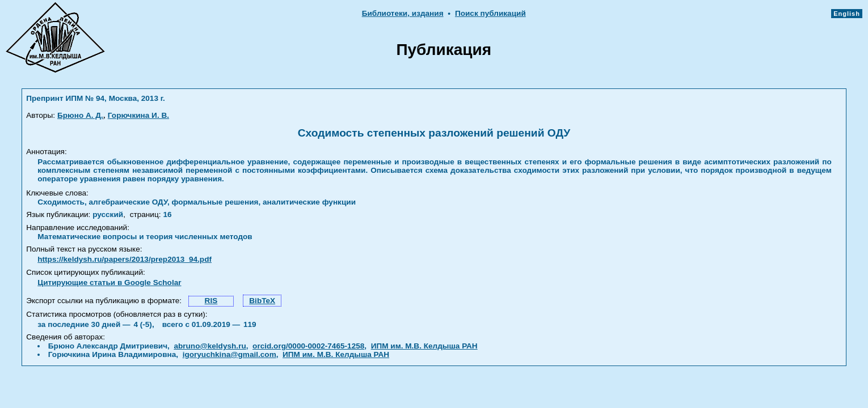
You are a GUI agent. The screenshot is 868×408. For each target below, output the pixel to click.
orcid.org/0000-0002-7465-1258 (308, 346)
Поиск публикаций (490, 13)
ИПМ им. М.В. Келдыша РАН (424, 346)
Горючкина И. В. (138, 115)
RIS (211, 301)
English (847, 14)
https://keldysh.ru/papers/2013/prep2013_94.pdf (125, 259)
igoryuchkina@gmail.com (229, 354)
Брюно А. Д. (80, 115)
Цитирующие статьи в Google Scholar (109, 282)
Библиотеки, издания (403, 13)
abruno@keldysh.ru (210, 346)
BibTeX (262, 301)
